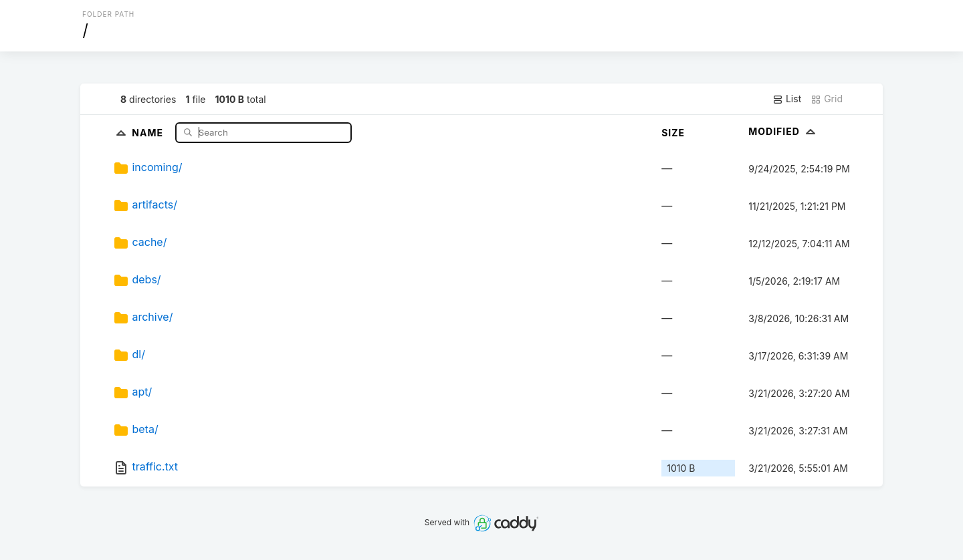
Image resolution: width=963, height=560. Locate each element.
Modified (783, 131)
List (787, 99)
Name (149, 132)
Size (673, 133)
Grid (827, 99)
